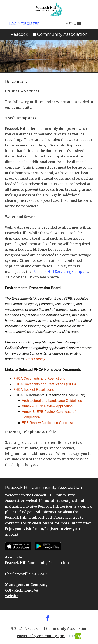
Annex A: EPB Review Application (47, 406)
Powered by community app (49, 636)
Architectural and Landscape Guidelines (52, 401)
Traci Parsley (35, 359)
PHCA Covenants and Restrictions (39, 379)
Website (12, 596)
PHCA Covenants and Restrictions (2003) (45, 384)
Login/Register (24, 24)
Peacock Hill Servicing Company (60, 272)
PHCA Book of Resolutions (34, 390)
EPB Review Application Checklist (47, 423)
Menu (73, 24)
